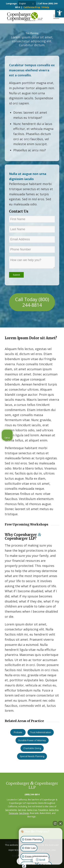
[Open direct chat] (55, 823)
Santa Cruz (32, 810)
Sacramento (11, 810)
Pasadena (43, 810)
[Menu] (55, 17)
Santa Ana (54, 810)
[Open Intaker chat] (24, 866)
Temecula (13, 813)
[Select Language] (27, 4)
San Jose (22, 810)
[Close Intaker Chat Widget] (60, 823)
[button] (60, 13)
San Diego (24, 813)
